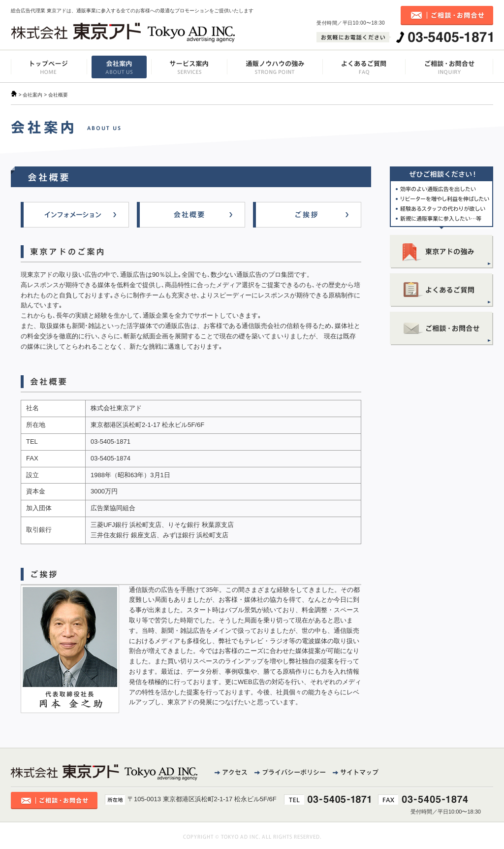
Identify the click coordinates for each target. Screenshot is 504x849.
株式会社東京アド (123, 33)
